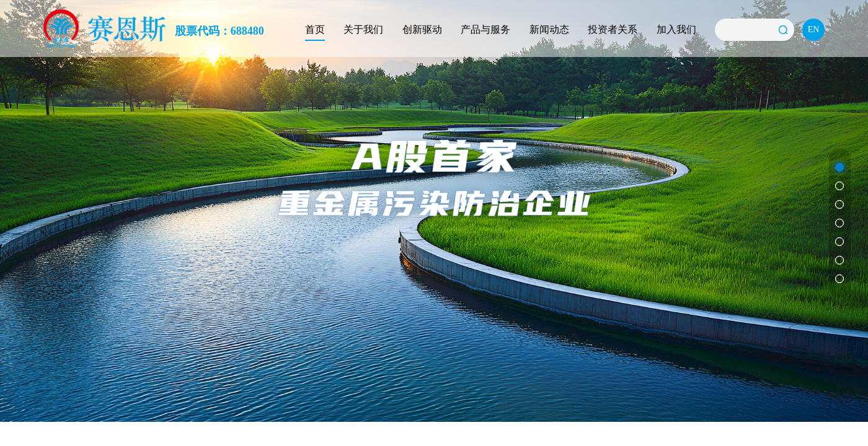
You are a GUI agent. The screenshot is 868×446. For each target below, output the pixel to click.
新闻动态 (549, 29)
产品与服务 (485, 29)
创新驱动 (422, 29)
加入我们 (676, 29)
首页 (315, 29)
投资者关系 (613, 29)
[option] (434, 211)
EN (814, 29)
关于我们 (363, 29)
